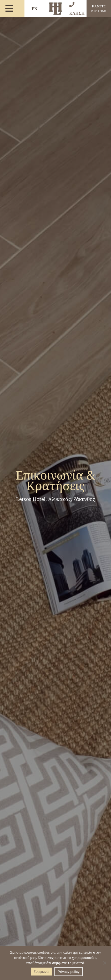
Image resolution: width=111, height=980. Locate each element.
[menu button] (9, 9)
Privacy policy (69, 972)
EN (34, 9)
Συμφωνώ (42, 972)
